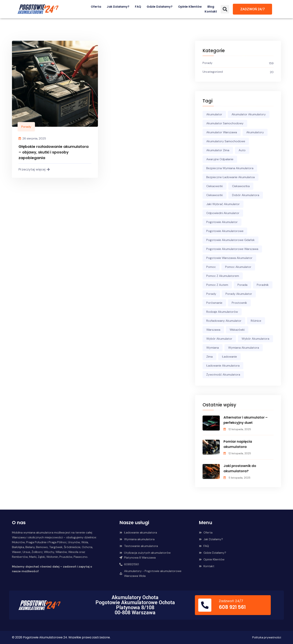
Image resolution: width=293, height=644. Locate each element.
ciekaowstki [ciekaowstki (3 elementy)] (215, 186)
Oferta (96, 7)
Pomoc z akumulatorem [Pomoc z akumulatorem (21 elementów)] (223, 276)
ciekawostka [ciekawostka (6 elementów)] (241, 186)
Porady (26, 127)
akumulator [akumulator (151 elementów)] (214, 114)
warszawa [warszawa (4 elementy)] (213, 330)
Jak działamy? (118, 7)
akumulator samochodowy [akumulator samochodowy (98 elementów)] (225, 123)
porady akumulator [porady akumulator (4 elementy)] (239, 294)
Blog (211, 7)
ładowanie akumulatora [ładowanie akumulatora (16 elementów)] (223, 366)
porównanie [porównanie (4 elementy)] (214, 303)
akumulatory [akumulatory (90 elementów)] (255, 132)
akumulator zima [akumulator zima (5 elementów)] (218, 150)
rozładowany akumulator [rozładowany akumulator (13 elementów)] (224, 321)
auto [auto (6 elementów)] (242, 150)
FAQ (138, 7)
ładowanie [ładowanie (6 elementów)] (229, 357)
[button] (225, 9)
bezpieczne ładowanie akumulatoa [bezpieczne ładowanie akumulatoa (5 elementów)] (230, 177)
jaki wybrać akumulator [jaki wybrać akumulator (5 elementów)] (223, 204)
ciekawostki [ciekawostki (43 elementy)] (215, 195)
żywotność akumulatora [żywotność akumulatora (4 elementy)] (223, 375)
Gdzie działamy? (160, 7)
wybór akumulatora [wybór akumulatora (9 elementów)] (255, 339)
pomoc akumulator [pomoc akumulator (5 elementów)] (238, 267)
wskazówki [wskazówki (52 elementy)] (237, 330)
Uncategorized (213, 72)
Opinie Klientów (190, 7)
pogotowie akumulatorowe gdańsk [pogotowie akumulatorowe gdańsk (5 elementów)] (230, 240)
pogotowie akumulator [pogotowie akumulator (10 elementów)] (222, 222)
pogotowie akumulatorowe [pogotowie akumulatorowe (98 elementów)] (225, 231)
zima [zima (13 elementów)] (209, 357)
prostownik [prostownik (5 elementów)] (239, 303)
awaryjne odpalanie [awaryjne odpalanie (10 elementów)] (220, 159)
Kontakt (211, 11)
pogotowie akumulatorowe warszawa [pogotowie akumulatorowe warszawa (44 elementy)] (232, 249)
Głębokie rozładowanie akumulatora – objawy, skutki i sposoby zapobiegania (54, 152)
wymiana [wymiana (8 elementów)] (213, 348)
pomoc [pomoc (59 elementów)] (211, 267)
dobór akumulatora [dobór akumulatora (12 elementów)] (246, 195)
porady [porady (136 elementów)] (211, 294)
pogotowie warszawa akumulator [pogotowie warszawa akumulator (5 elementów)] (229, 258)
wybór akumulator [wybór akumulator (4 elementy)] (219, 339)
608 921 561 (232, 607)
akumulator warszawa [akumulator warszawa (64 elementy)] (222, 132)
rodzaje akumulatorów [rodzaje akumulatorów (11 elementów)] (222, 312)
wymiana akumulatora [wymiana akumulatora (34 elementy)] (244, 348)
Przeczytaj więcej (34, 169)
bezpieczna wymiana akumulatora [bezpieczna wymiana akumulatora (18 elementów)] (230, 168)
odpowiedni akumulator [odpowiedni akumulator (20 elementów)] (223, 213)
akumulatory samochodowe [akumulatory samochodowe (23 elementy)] (226, 141)
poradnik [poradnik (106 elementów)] (263, 285)
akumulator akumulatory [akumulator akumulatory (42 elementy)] (249, 114)
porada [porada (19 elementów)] (242, 285)
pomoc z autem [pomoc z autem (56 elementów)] (217, 285)
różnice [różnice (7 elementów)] (256, 321)
